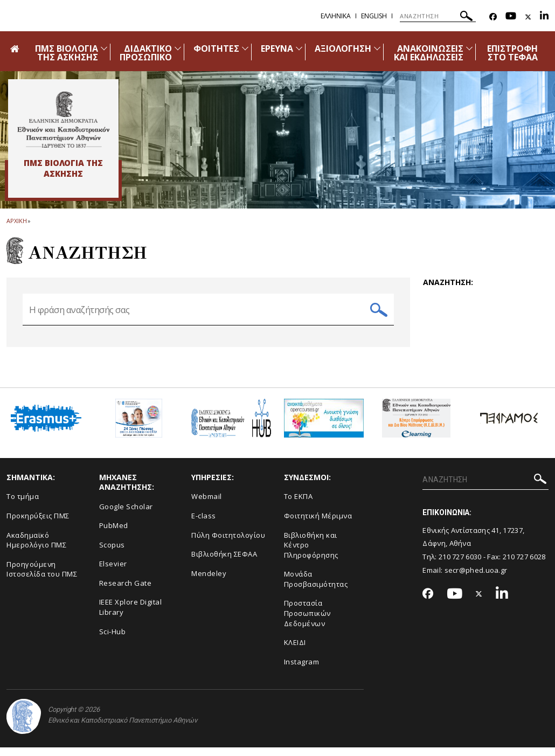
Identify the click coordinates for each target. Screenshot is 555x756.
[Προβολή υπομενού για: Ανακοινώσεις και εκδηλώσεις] (469, 48)
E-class (204, 524)
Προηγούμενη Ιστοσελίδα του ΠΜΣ (42, 578)
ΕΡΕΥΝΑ (277, 48)
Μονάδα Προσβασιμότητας (316, 588)
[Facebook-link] (493, 17)
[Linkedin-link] (544, 17)
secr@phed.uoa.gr (476, 579)
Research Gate (126, 592)
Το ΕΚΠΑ (299, 505)
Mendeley (209, 582)
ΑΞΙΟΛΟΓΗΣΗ (343, 48)
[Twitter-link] (528, 17)
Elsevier (113, 572)
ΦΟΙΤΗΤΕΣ (216, 48)
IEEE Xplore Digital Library (131, 616)
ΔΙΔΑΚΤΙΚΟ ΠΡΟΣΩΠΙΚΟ (146, 53)
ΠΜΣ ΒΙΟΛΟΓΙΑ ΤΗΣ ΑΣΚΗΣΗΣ (67, 53)
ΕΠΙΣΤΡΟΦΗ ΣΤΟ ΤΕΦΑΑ (512, 53)
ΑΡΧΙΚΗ (16, 221)
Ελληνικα (336, 16)
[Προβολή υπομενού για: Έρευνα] (299, 48)
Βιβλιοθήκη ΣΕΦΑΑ (224, 563)
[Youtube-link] (511, 17)
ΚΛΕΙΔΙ (295, 651)
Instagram (302, 670)
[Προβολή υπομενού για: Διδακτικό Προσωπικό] (178, 48)
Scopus (112, 553)
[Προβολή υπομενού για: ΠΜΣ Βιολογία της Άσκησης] (104, 48)
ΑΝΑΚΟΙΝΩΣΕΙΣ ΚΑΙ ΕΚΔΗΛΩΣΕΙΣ (429, 53)
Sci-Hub (113, 640)
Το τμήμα (23, 505)
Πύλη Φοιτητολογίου (228, 544)
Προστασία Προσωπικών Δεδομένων (307, 622)
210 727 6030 (460, 565)
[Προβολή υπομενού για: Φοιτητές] (245, 48)
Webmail (207, 505)
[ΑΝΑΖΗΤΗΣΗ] (438, 16)
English (374, 16)
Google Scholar (126, 515)
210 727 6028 (524, 565)
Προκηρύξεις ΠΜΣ (38, 524)
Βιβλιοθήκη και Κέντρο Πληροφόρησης (311, 554)
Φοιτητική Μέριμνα (318, 524)
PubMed (114, 534)
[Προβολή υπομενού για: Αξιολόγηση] (377, 48)
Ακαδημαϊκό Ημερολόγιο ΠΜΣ (36, 549)
